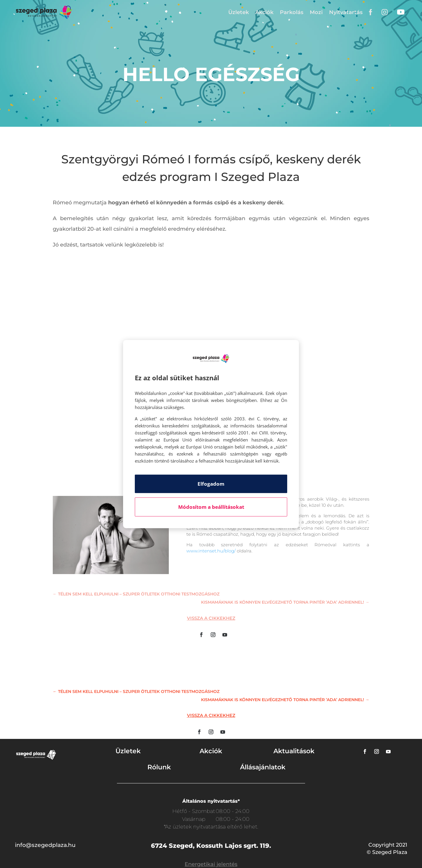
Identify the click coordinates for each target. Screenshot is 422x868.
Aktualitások (294, 751)
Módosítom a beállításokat (211, 507)
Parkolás (292, 12)
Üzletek (239, 12)
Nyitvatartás (346, 12)
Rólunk (159, 767)
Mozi (316, 12)
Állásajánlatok (263, 767)
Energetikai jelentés (211, 864)
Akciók (264, 12)
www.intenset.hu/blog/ (211, 551)
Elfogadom (211, 484)
